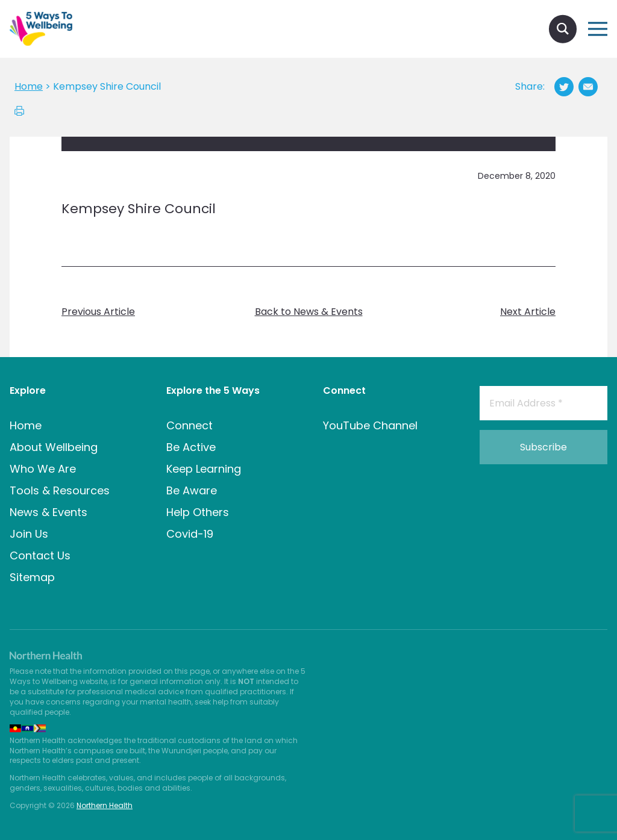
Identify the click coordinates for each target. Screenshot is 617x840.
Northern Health (105, 805)
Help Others (198, 512)
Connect (189, 425)
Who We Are (43, 469)
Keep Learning (204, 469)
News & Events (49, 512)
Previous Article (98, 312)
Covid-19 (190, 534)
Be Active (191, 447)
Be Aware (192, 490)
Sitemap (32, 577)
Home (26, 425)
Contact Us (40, 555)
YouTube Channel (370, 425)
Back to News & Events (309, 312)
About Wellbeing (54, 447)
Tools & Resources (60, 490)
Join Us (29, 534)
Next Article (528, 312)
